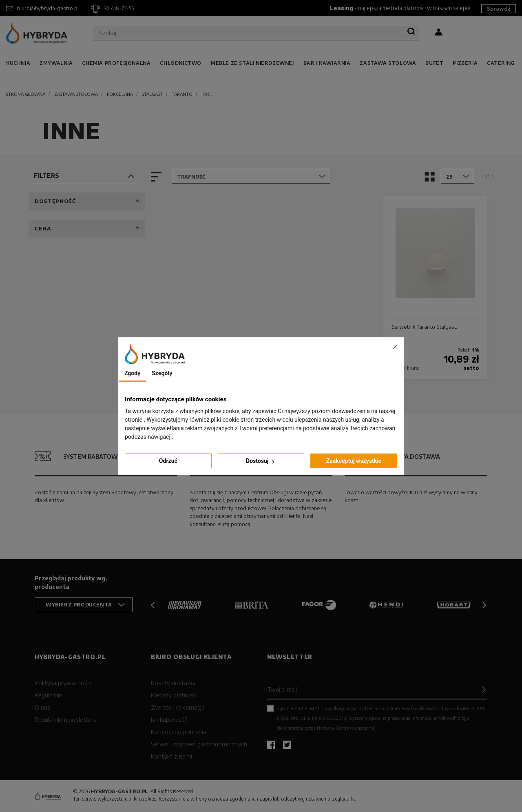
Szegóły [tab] (162, 373)
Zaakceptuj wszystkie (354, 461)
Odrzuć (168, 461)
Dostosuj (261, 461)
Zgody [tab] (132, 373)
